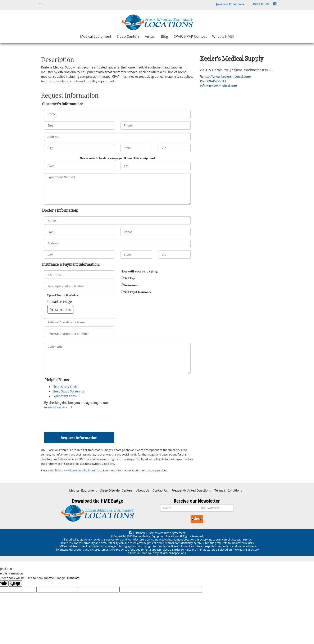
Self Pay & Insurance (136, 292)
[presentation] (76, 420)
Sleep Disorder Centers (116, 490)
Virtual (150, 36)
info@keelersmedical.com (219, 86)
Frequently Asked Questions (191, 490)
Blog (164, 36)
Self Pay (128, 278)
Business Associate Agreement (167, 533)
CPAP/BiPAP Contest (190, 36)
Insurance (129, 285)
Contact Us (160, 490)
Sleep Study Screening (68, 391)
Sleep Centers (128, 36)
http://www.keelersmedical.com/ (76, 470)
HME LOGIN (260, 4)
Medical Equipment (96, 36)
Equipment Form (65, 396)
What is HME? (223, 36)
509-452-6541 (216, 81)
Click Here (108, 464)
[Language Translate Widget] (40, 4)
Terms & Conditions (228, 490)
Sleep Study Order (66, 387)
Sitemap (140, 533)
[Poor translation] (15, 583)
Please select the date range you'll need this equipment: (118, 158)
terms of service (56, 407)
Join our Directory (230, 4)
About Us (143, 490)
